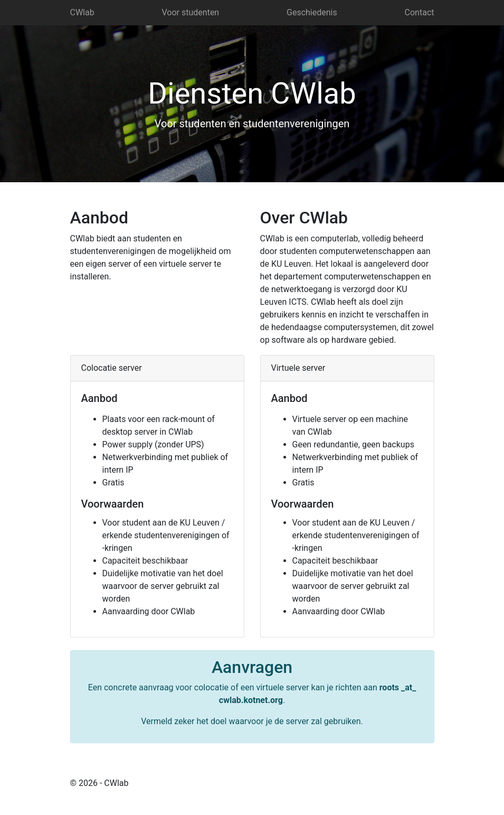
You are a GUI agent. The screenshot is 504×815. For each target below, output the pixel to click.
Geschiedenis (312, 12)
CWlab (82, 12)
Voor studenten (191, 12)
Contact (420, 12)
